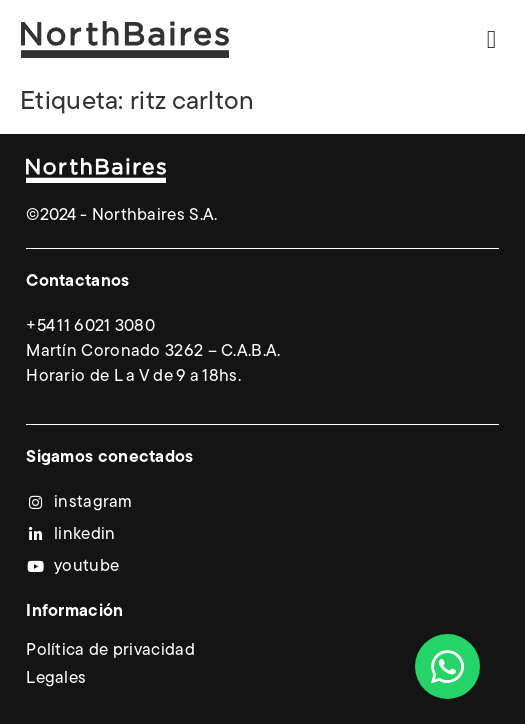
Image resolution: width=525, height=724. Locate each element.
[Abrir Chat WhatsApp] (447, 666)
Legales (56, 678)
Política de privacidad (110, 650)
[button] (491, 39)
